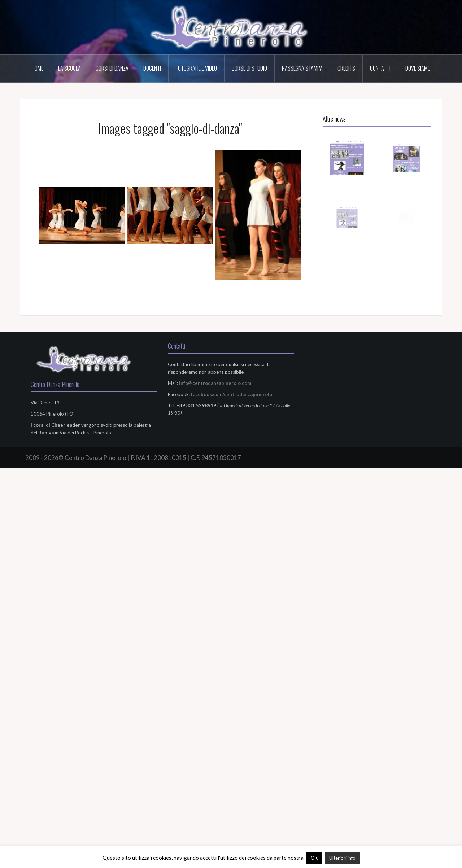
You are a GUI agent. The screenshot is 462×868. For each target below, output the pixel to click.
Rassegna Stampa (302, 68)
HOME (38, 68)
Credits (346, 68)
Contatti (380, 68)
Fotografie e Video (196, 68)
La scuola (69, 68)
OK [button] (314, 858)
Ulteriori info (342, 858)
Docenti (152, 68)
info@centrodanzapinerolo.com (215, 383)
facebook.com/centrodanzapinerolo (232, 394)
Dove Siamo (418, 68)
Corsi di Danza (112, 68)
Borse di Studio (249, 68)
